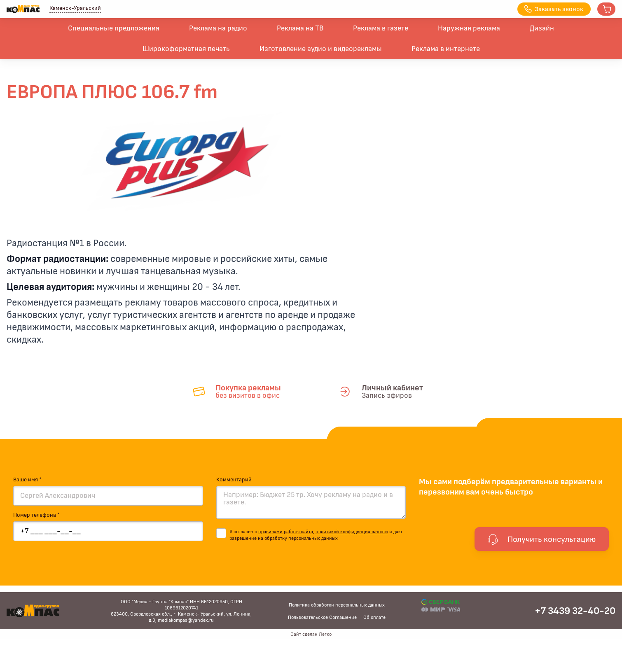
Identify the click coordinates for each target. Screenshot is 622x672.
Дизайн (542, 28)
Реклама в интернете (446, 49)
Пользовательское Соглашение (322, 617)
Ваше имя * (27, 480)
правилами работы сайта (286, 532)
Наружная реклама (469, 28)
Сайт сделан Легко (311, 634)
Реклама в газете (381, 28)
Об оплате (374, 617)
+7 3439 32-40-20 (575, 611)
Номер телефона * (36, 515)
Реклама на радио (218, 28)
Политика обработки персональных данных (337, 605)
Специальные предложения (114, 28)
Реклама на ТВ (300, 28)
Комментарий (234, 480)
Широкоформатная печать (186, 49)
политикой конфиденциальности (352, 532)
